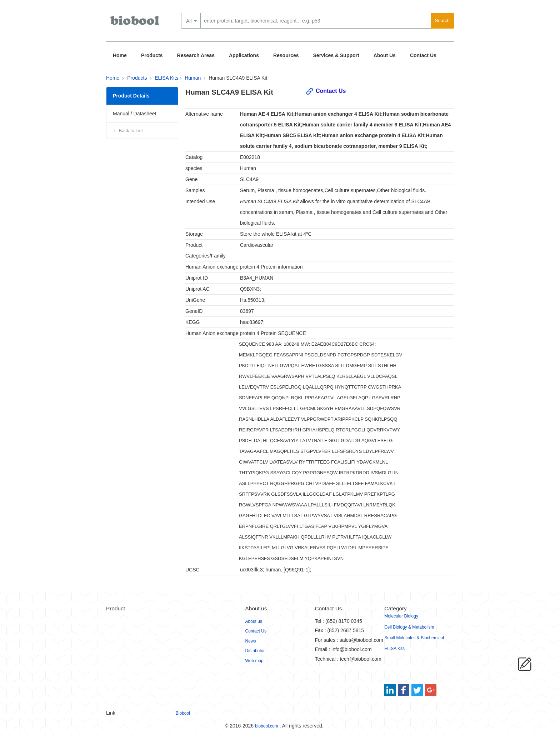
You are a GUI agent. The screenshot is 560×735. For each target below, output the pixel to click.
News (251, 641)
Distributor (255, 651)
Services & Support (336, 55)
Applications (244, 55)
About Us (385, 55)
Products (152, 55)
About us (254, 621)
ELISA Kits (166, 78)
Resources (286, 55)
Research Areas (196, 55)
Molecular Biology (401, 616)
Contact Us (423, 55)
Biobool (183, 713)
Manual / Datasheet (134, 114)
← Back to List (128, 131)
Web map (254, 661)
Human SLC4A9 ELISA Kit (238, 78)
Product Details (131, 96)
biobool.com (267, 726)
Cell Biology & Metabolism (409, 627)
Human (193, 78)
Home (120, 55)
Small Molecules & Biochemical (414, 638)
